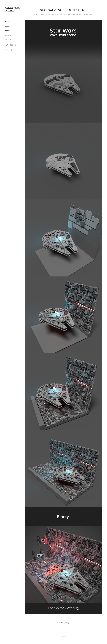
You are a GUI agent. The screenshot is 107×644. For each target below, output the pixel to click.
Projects (8, 35)
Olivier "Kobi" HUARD (13, 9)
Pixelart (8, 26)
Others (8, 31)
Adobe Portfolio (67, 637)
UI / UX (7, 22)
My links (8, 39)
